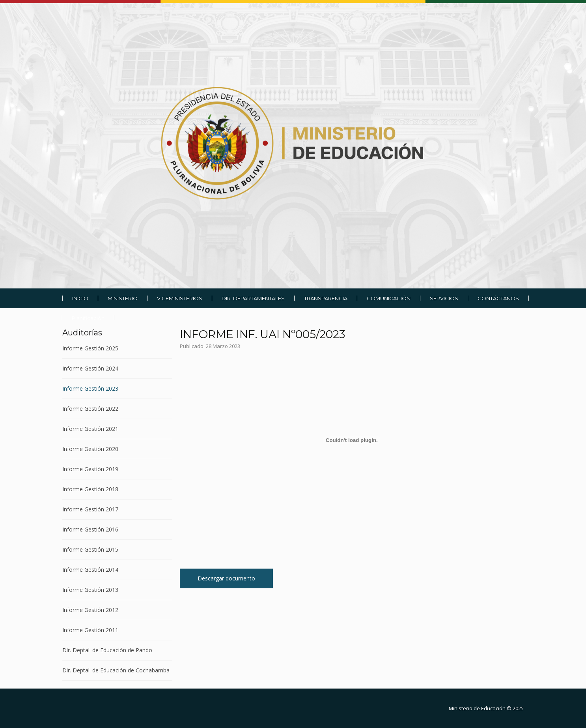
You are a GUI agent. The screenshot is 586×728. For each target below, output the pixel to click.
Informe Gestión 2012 (90, 610)
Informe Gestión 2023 (90, 388)
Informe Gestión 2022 (90, 409)
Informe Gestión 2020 (90, 449)
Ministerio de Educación (477, 708)
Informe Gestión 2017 (90, 509)
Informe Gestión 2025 (90, 349)
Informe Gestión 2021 (90, 429)
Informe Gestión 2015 (90, 549)
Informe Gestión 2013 (90, 590)
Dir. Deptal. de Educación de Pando (107, 650)
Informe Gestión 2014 (90, 570)
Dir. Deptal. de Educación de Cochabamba (116, 670)
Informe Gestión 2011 (90, 630)
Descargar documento (226, 578)
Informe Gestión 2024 (90, 368)
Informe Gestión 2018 (90, 489)
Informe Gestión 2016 (90, 529)
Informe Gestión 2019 (90, 469)
